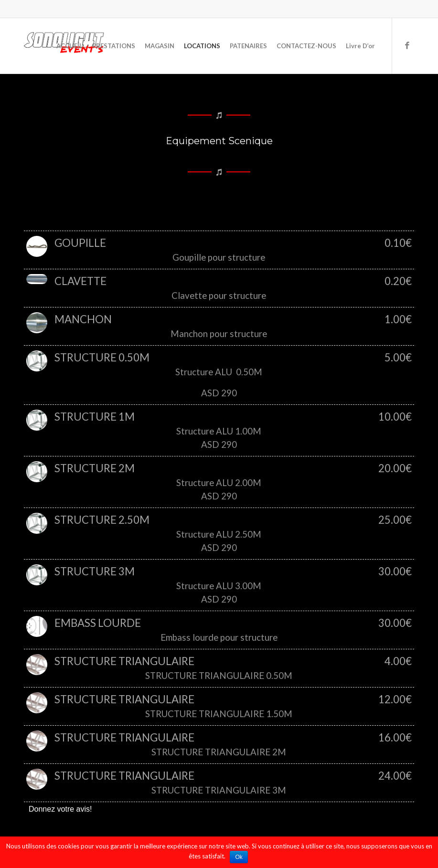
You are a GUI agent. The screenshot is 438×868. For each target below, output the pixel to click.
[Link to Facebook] (407, 45)
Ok (239, 857)
